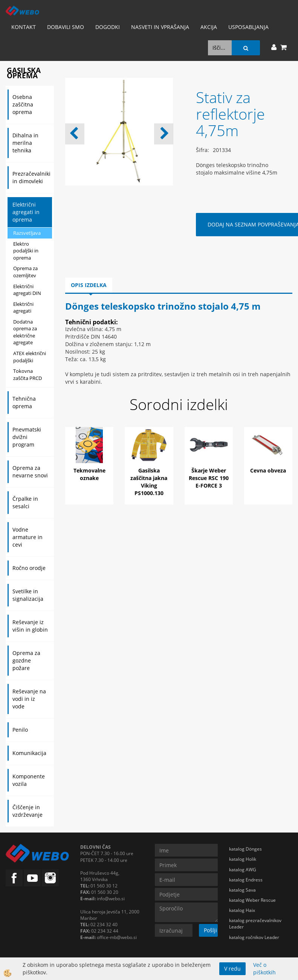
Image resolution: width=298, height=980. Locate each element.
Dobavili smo (66, 27)
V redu (232, 969)
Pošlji (210, 930)
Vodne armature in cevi (28, 537)
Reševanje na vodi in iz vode (29, 699)
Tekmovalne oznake (89, 474)
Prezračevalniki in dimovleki (31, 177)
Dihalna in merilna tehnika (25, 143)
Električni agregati (23, 308)
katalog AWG (243, 870)
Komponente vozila (29, 780)
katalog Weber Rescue (252, 900)
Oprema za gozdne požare (26, 660)
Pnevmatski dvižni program (27, 437)
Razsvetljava (27, 233)
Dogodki (108, 27)
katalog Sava (242, 890)
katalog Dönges (245, 849)
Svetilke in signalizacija (28, 595)
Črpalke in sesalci (25, 502)
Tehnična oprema (24, 402)
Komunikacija (29, 753)
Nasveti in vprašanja (160, 27)
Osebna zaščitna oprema (23, 104)
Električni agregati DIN (27, 290)
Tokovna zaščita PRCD (28, 375)
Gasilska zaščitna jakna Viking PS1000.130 (149, 482)
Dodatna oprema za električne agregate (25, 332)
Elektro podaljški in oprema (26, 251)
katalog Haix (242, 910)
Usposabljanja (248, 27)
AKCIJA (209, 27)
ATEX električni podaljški (30, 357)
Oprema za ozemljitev (25, 272)
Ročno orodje (29, 568)
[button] (164, 134)
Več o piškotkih (264, 969)
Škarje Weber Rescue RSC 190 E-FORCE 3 (209, 478)
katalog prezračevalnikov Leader (255, 924)
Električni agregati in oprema (26, 212)
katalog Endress (246, 880)
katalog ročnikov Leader (254, 937)
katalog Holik (243, 859)
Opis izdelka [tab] (89, 285)
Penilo (20, 730)
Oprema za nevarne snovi (30, 472)
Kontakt (24, 27)
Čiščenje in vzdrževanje (28, 811)
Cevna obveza (268, 470)
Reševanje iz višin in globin (30, 626)
